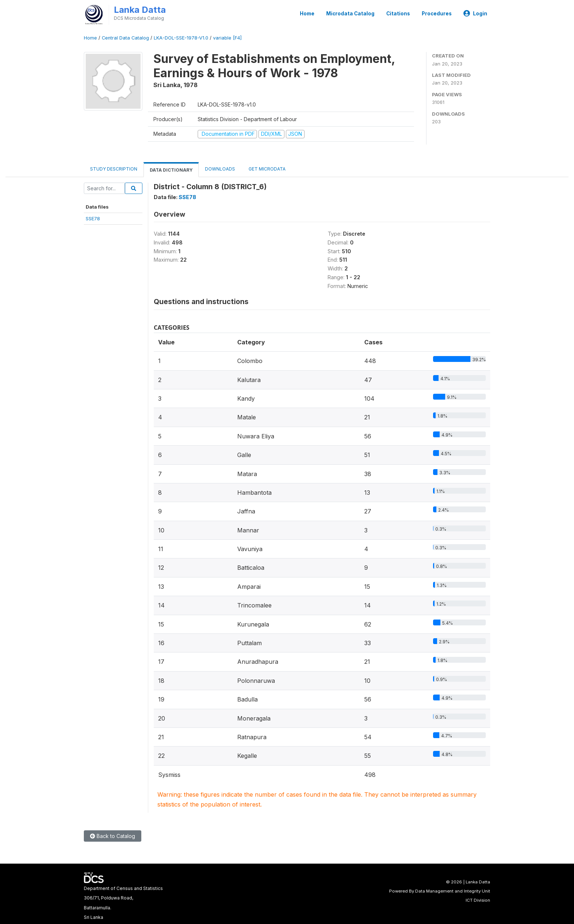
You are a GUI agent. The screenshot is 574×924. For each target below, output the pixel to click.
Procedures (437, 14)
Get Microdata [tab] (266, 169)
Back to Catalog (113, 836)
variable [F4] (227, 38)
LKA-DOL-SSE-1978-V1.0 (181, 38)
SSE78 (93, 218)
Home (307, 14)
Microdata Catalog (350, 14)
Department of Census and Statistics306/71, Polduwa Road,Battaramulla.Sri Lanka (123, 903)
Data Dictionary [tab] (171, 170)
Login (475, 14)
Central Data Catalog (125, 38)
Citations (398, 14)
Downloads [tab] (220, 169)
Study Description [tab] (114, 169)
